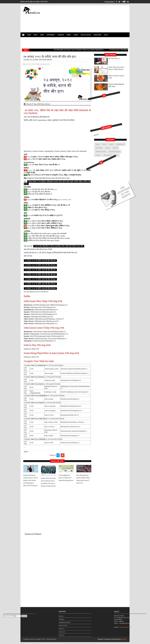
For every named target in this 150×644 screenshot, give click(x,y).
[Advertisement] (93, 19)
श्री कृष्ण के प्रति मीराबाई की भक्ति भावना (116, 86)
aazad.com (53, 639)
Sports (42, 35)
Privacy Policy (63, 624)
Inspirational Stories (65, 621)
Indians (69, 35)
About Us (62, 627)
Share (26, 452)
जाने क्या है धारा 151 (114, 59)
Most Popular (110, 55)
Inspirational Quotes (114, 152)
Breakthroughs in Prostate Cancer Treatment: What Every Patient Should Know (82, 50)
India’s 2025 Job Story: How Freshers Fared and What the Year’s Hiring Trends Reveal (48, 482)
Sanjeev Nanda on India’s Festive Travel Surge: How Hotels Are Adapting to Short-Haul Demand (31, 481)
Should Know (97, 35)
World (35, 35)
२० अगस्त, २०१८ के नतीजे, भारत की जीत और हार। (40, 261)
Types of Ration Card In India (116, 77)
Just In (106, 35)
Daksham (124, 639)
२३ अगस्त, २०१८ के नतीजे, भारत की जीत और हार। (40, 275)
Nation (29, 35)
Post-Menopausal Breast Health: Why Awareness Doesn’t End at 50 (83, 479)
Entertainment (51, 35)
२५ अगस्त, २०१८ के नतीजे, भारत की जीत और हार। (40, 284)
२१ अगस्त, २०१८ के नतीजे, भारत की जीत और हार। (40, 265)
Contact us (62, 630)
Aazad (86, 142)
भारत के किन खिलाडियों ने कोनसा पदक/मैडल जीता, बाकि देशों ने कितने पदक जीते (59, 246)
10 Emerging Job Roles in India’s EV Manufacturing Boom (66, 478)
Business (61, 634)
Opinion (61, 615)
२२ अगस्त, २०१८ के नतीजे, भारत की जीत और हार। (40, 270)
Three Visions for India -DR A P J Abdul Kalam (117, 68)
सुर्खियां (26, 50)
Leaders (76, 35)
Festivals (61, 618)
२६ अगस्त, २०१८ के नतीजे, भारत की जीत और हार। (40, 288)
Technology (61, 35)
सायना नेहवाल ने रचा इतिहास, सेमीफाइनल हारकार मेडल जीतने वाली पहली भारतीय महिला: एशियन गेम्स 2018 (57, 183)
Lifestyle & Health (86, 35)
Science (98, 155)
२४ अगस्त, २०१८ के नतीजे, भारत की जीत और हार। (40, 279)
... (24, 447)
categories (110, 140)
